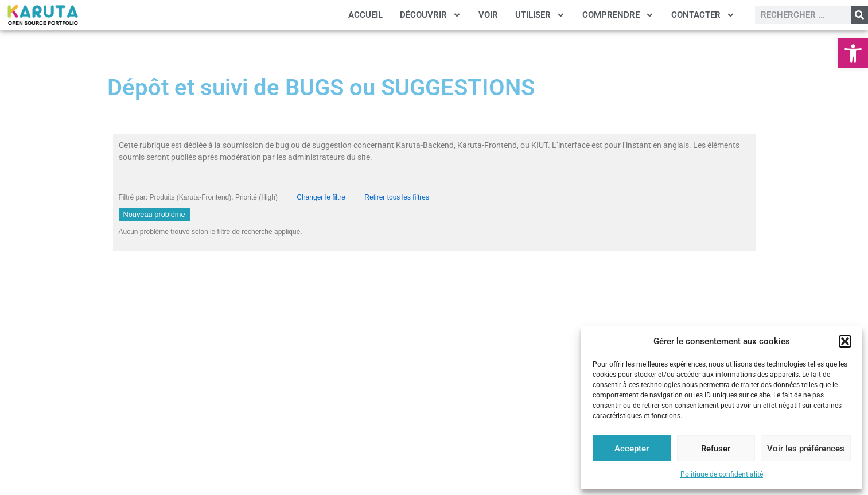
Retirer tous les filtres (397, 197)
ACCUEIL (365, 15)
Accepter (632, 449)
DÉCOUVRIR (431, 15)
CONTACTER (703, 15)
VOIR (488, 15)
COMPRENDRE (618, 15)
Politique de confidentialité (722, 474)
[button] (853, 53)
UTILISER (540, 15)
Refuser (716, 449)
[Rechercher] (859, 15)
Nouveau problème (154, 214)
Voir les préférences (806, 449)
